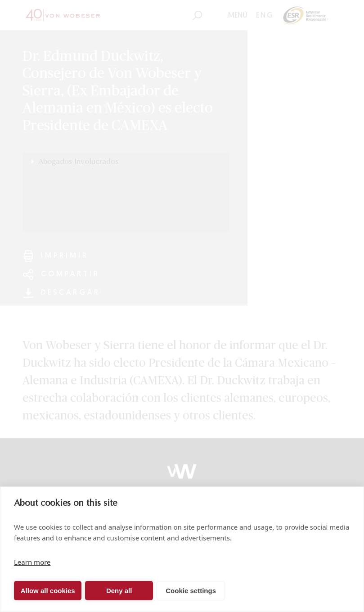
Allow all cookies (48, 591)
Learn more (32, 562)
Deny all (119, 591)
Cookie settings (191, 591)
